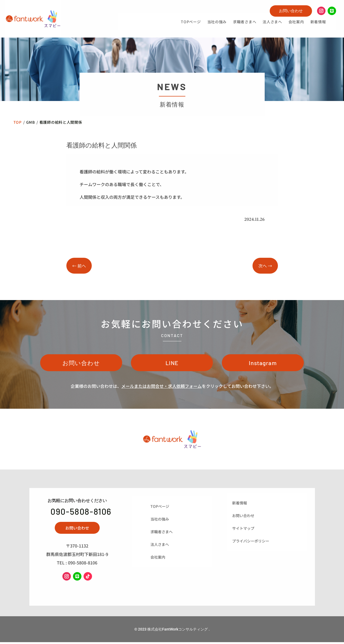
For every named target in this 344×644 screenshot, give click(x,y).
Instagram (263, 364)
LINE (172, 364)
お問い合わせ (291, 11)
